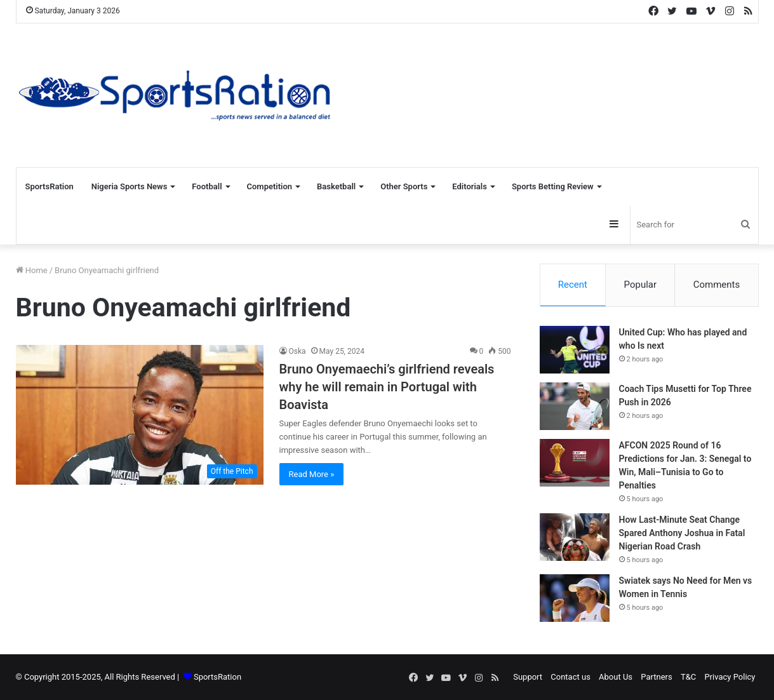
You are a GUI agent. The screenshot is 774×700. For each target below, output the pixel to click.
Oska (297, 351)
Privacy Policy (730, 677)
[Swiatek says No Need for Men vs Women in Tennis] (575, 598)
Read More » (312, 474)
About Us (616, 677)
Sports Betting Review (553, 186)
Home (32, 270)
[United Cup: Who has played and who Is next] (575, 350)
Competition (270, 186)
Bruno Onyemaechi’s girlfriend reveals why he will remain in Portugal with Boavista (387, 387)
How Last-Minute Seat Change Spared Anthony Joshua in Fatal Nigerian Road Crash (682, 533)
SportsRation (50, 186)
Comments (717, 285)
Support (528, 677)
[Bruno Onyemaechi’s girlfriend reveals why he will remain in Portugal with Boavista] (140, 415)
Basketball (336, 186)
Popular (641, 285)
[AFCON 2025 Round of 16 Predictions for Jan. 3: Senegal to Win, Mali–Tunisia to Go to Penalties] (575, 463)
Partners (656, 677)
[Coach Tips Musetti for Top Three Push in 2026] (575, 406)
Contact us (570, 677)
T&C (688, 677)
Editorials (470, 186)
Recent (573, 285)
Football (207, 186)
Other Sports (404, 186)
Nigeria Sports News (130, 186)
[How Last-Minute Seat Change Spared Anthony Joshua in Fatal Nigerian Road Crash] (575, 537)
